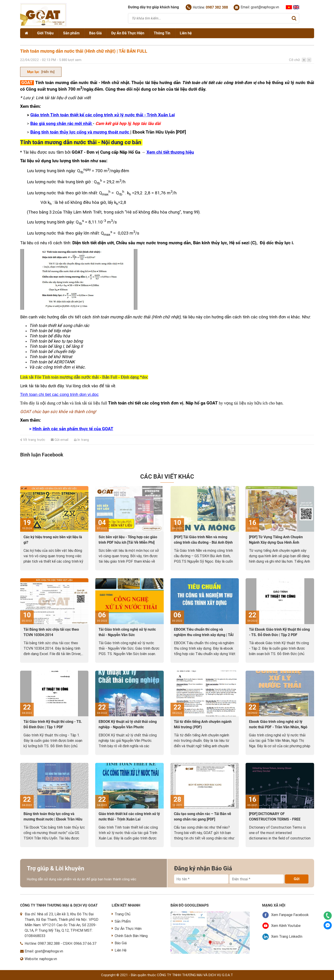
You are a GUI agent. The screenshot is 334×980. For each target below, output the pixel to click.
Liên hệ (186, 33)
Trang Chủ (121, 914)
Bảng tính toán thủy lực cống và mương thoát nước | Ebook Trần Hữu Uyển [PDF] (53, 819)
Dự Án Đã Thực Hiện (128, 33)
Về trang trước (33, 440)
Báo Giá (95, 33)
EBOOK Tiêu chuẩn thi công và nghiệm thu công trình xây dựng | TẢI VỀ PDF (204, 635)
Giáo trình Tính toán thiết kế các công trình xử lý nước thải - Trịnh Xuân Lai (103, 115)
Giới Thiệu (45, 33)
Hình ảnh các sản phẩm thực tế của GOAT (73, 429)
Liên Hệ (119, 950)
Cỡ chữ (294, 60)
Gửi (297, 879)
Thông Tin (162, 33)
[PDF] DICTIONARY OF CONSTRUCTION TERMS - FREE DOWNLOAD (275, 819)
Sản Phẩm (121, 921)
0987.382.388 (49, 944)
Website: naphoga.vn (41, 959)
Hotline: (207, 7)
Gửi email (60, 440)
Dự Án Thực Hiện (127, 929)
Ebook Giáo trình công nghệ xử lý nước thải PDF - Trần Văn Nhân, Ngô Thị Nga (278, 727)
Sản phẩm (71, 33)
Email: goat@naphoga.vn (256, 7)
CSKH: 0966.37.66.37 (80, 944)
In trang (81, 440)
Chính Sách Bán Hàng (130, 936)
